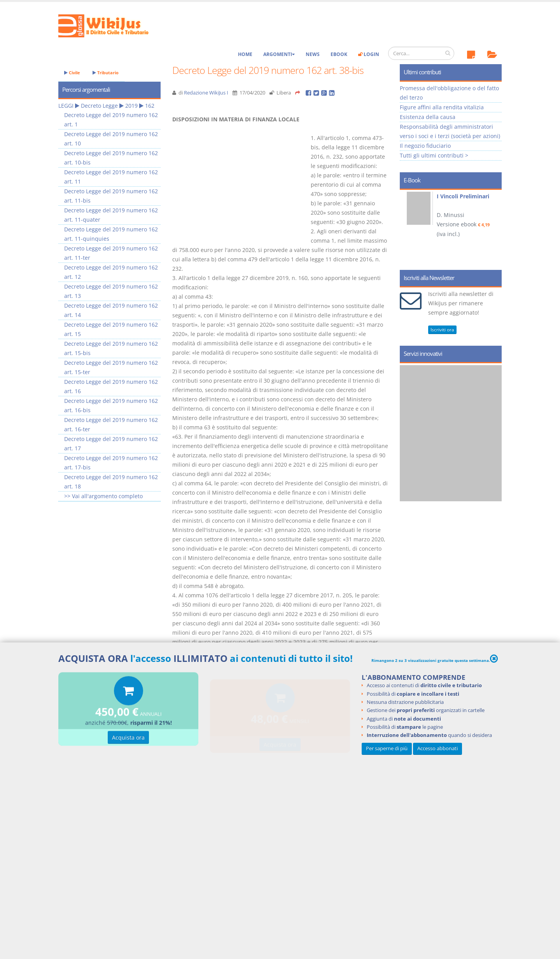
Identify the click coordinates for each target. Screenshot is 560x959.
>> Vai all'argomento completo (103, 496)
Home (245, 54)
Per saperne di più (387, 748)
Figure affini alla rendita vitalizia (442, 107)
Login (369, 54)
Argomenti (279, 54)
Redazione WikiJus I (206, 93)
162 (150, 106)
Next (493, 227)
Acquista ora (128, 739)
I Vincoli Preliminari (463, 196)
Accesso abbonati (437, 748)
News (313, 54)
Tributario (106, 73)
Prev (409, 227)
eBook (339, 54)
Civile (72, 73)
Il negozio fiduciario (425, 146)
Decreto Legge (99, 106)
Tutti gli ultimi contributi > (434, 155)
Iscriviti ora (442, 330)
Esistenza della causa (428, 117)
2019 (131, 106)
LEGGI (66, 106)
